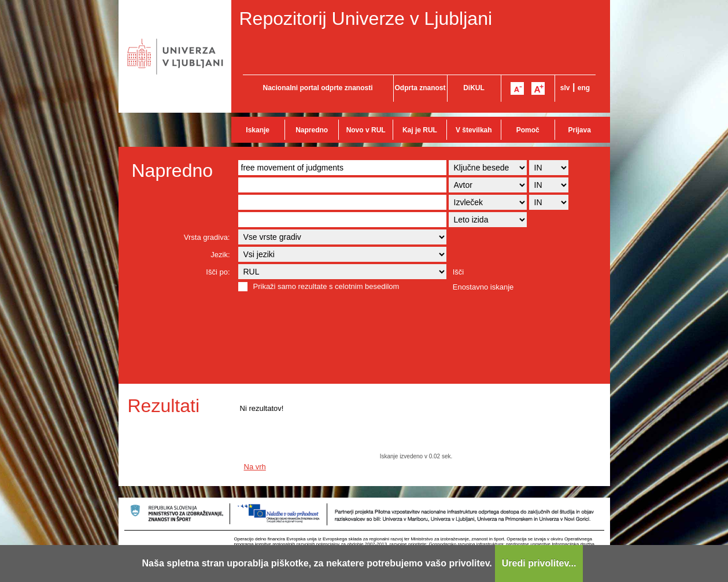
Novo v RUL (366, 130)
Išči (459, 272)
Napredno (312, 130)
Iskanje (258, 130)
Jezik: (220, 255)
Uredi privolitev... (539, 563)
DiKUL (474, 88)
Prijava (580, 130)
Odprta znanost (420, 88)
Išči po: (218, 272)
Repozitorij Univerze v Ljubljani (366, 18)
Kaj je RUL (420, 130)
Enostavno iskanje (483, 287)
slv (565, 88)
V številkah (474, 130)
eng (584, 88)
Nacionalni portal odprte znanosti (317, 88)
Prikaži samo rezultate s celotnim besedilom (326, 286)
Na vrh (255, 467)
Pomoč (528, 130)
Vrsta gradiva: (207, 237)
